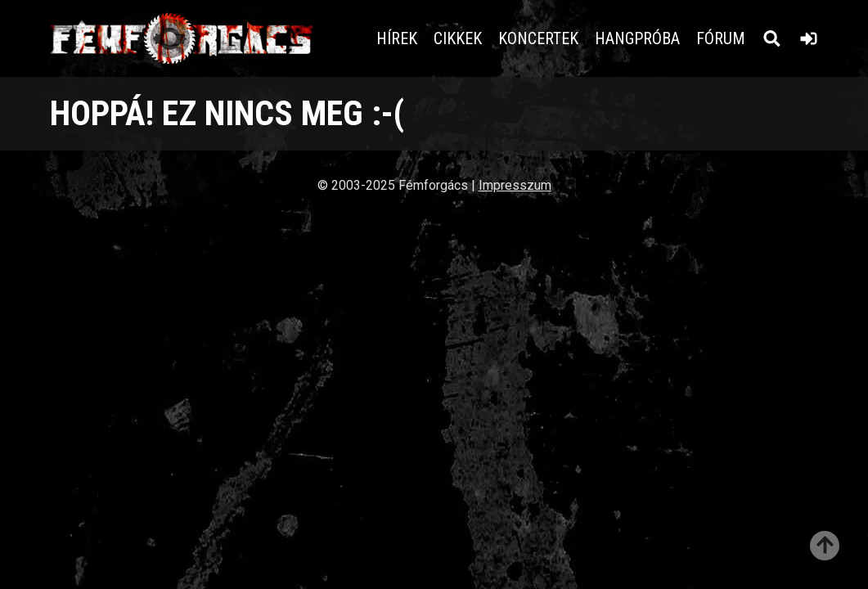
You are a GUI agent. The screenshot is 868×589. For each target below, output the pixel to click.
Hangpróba (637, 38)
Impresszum (515, 185)
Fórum (721, 38)
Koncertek (538, 38)
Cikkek (458, 38)
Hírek (397, 38)
